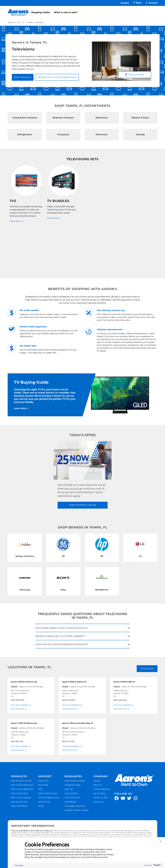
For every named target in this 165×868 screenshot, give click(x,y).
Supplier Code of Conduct (77, 763)
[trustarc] (157, 865)
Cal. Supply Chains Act (75, 759)
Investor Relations (102, 742)
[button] (161, 842)
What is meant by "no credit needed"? (60, 589)
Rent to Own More (20, 746)
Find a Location (135, 75)
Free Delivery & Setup (75, 733)
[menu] (82, 10)
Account (152, 3)
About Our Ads (100, 750)
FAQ (40, 742)
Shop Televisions (23, 77)
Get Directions (18, 661)
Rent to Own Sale (19, 754)
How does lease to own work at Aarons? (62, 581)
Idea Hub (69, 742)
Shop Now (15, 221)
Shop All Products (19, 759)
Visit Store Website (20, 658)
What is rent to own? (66, 12)
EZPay (41, 759)
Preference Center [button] (100, 857)
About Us (98, 738)
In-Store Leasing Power (49, 750)
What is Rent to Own (48, 746)
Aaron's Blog (99, 746)
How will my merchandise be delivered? (62, 597)
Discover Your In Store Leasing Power (57, 77)
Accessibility (70, 754)
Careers (125, 3)
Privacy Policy (71, 746)
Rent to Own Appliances (22, 742)
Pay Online (43, 738)
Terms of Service (72, 750)
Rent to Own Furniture (22, 733)
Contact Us (43, 733)
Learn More (20, 361)
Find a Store (147, 621)
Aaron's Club (44, 754)
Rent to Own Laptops (21, 750)
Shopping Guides (41, 12)
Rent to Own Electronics (22, 738)
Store (137, 3)
